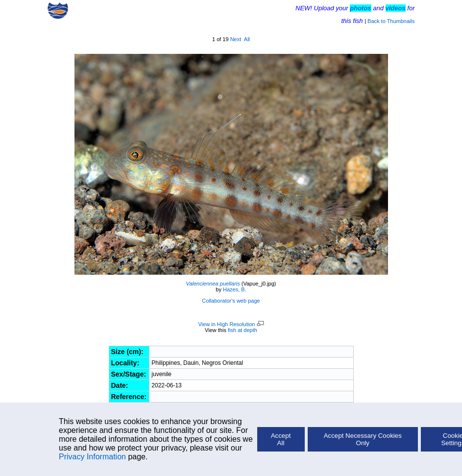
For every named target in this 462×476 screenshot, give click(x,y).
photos (360, 8)
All (247, 39)
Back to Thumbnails (391, 21)
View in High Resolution (231, 324)
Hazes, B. (235, 289)
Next (236, 39)
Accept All (281, 439)
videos (396, 8)
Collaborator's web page (231, 301)
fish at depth (243, 330)
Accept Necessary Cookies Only (363, 439)
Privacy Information (92, 457)
